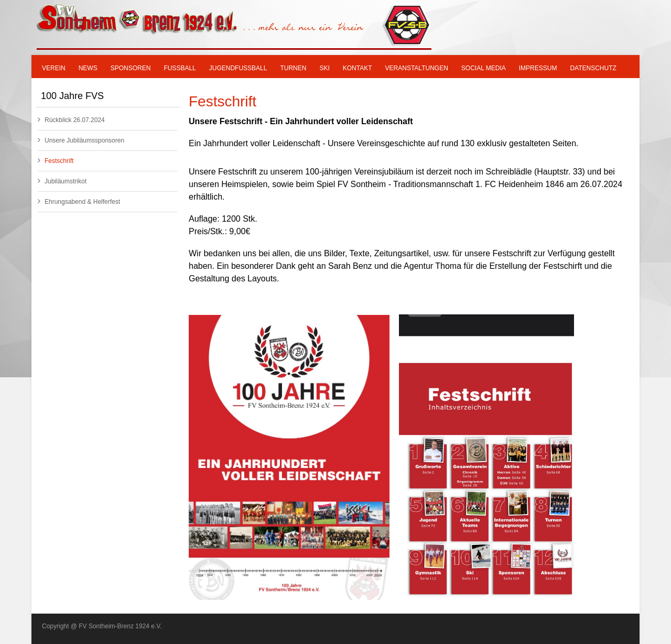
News (88, 68)
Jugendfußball (238, 68)
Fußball (180, 68)
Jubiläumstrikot (62, 181)
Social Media (484, 68)
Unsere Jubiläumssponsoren (81, 140)
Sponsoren (131, 68)
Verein (54, 68)
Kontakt (358, 68)
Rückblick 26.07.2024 (71, 120)
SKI (324, 68)
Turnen (293, 68)
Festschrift (56, 161)
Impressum (538, 68)
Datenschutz (593, 68)
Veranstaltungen (417, 68)
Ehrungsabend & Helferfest (79, 201)
